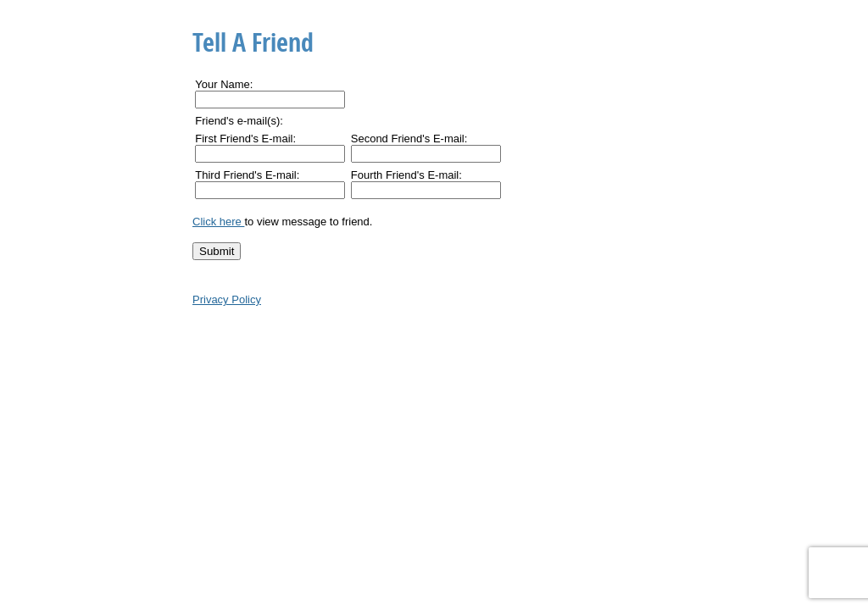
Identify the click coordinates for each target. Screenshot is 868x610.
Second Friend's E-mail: (409, 139)
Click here (218, 222)
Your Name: (224, 84)
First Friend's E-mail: (245, 139)
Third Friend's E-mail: (247, 175)
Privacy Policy (227, 299)
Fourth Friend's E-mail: (406, 175)
